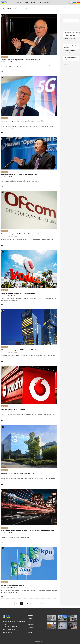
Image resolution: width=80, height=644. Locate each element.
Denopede (66, 39)
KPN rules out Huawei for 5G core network (13, 585)
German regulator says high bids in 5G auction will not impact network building (22, 121)
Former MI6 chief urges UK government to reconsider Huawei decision (20, 60)
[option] (52, 618)
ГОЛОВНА (19, 3)
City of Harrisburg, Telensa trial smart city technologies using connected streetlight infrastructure (27, 531)
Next (17, 604)
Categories (9, 8)
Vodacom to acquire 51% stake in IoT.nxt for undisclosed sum (18, 293)
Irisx (46, 641)
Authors (20, 8)
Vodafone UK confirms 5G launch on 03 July (13, 409)
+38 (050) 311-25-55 (12, 627)
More (2, 71)
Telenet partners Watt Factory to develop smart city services (17, 473)
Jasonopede (67, 50)
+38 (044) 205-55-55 (12, 624)
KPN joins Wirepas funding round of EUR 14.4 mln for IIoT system (19, 350)
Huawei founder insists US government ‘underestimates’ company (19, 175)
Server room (73, 39)
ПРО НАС (26, 3)
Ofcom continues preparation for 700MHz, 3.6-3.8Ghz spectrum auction (21, 234)
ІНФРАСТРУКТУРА (44, 3)
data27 (8, 62)
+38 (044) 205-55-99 (10, 630)
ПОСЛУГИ (34, 3)
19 (42, 604)
